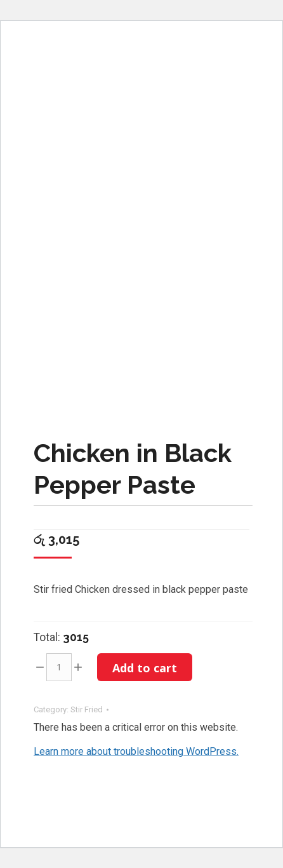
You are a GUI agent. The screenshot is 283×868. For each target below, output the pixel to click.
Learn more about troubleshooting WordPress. (136, 751)
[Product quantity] (59, 667)
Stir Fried (87, 709)
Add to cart (145, 668)
